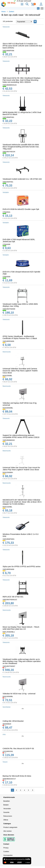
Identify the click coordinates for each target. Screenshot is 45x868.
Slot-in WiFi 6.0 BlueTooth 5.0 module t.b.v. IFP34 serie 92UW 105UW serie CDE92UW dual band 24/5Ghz (22, 46)
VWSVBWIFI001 (8, 117)
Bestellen (7, 801)
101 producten (8, 21)
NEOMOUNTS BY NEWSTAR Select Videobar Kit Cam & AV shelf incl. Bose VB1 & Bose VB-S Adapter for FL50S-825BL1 (22, 502)
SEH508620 (7, 724)
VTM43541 (6, 212)
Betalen (6, 805)
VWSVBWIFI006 (8, 51)
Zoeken (11, 12)
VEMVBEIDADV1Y (9, 779)
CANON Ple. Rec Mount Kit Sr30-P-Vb (18, 748)
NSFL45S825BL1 (9, 632)
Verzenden (7, 809)
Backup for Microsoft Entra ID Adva (17, 776)
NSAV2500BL (7, 376)
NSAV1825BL (7, 507)
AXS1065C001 (8, 751)
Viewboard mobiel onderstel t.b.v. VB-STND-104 (22, 179)
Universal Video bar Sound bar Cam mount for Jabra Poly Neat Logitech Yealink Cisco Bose (21, 469)
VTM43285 (6, 244)
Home (4, 12)
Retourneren (8, 816)
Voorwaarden (8, 855)
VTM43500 (6, 277)
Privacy (6, 848)
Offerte (6, 820)
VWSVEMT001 (8, 182)
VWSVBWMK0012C (10, 85)
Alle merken (7, 831)
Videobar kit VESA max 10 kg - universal (19, 694)
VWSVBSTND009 (9, 309)
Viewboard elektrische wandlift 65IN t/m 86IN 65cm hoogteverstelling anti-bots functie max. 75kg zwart (21, 147)
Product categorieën (10, 827)
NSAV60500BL (8, 408)
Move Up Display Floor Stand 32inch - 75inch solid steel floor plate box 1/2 (21, 628)
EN (42, 8)
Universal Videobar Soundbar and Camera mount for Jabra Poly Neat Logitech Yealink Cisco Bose (20, 371)
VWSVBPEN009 (8, 569)
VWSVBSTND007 (9, 666)
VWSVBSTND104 (9, 152)
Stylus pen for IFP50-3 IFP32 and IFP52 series (22, 566)
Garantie (6, 812)
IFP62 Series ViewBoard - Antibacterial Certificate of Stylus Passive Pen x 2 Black (20, 337)
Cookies (6, 851)
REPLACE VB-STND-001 (13, 597)
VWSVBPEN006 (8, 341)
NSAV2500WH (8, 472)
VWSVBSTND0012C (10, 600)
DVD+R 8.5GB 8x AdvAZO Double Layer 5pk (21, 209)
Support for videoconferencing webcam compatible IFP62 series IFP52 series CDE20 (21, 436)
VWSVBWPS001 (9, 539)
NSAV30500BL (8, 696)
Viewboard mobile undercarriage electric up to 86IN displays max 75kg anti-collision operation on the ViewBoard (22, 661)
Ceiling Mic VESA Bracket (13, 721)
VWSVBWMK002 (9, 440)
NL (38, 8)
